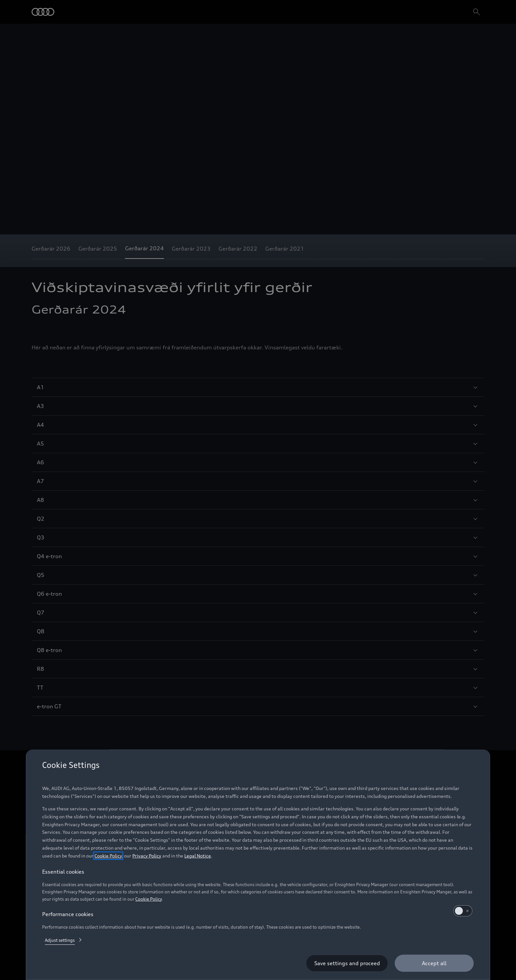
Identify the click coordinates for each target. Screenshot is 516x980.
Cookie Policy (108, 856)
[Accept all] (434, 963)
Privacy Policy (147, 856)
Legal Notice (198, 856)
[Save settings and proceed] (347, 963)
